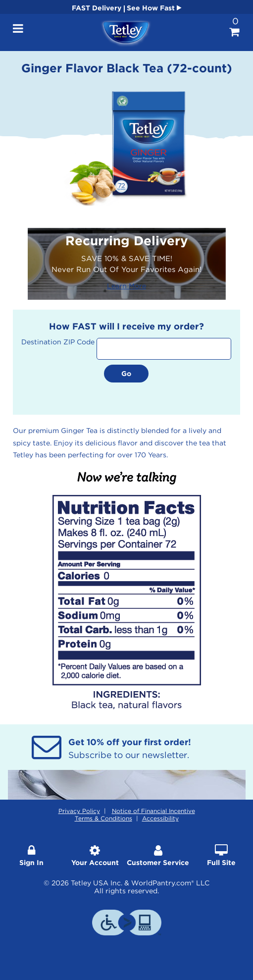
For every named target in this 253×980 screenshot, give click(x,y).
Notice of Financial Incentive (153, 811)
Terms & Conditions (103, 818)
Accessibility (160, 818)
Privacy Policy (79, 811)
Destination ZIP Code (58, 342)
